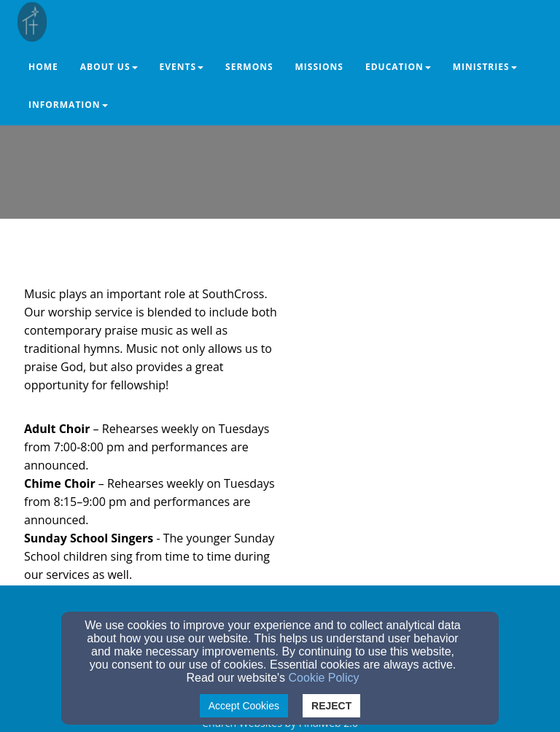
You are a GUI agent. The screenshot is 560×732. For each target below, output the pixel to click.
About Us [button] (109, 67)
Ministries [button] (485, 67)
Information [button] (68, 105)
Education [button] (398, 67)
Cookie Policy (324, 678)
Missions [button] (319, 67)
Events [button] (182, 67)
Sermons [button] (249, 67)
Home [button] (43, 67)
